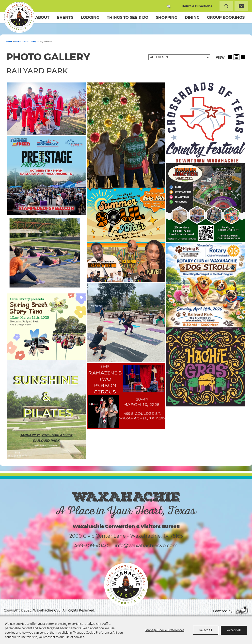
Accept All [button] (234, 630)
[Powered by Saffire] (242, 611)
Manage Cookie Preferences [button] (165, 630)
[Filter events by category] (179, 57)
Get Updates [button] (241, 6)
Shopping (167, 17)
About (42, 17)
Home (9, 42)
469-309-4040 (91, 546)
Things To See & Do (128, 17)
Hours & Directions (197, 6)
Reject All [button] (206, 630)
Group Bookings (226, 17)
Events (65, 17)
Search (226, 6)
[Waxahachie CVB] (19, 17)
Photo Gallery (29, 42)
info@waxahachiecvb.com (146, 546)
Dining (192, 17)
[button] (230, 57)
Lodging (90, 17)
